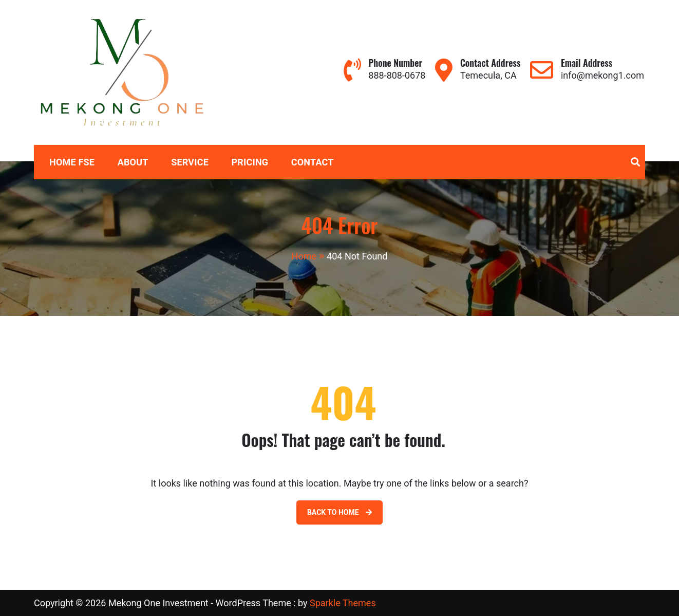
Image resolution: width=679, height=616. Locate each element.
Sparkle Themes (343, 603)
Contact (313, 162)
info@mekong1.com (602, 75)
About (133, 162)
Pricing (250, 162)
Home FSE (72, 162)
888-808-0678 (397, 75)
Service (190, 162)
